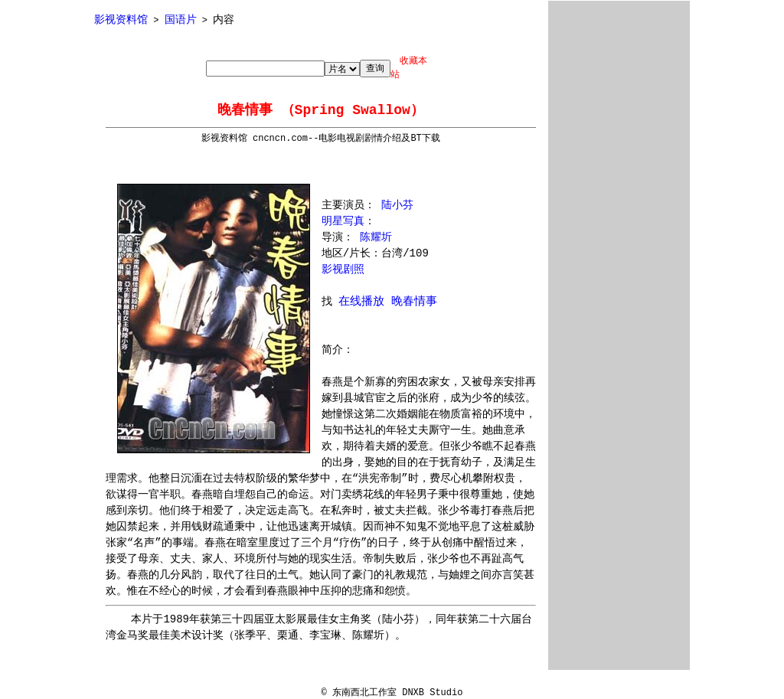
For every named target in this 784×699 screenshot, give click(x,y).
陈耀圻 (376, 237)
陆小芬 (397, 205)
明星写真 (343, 221)
